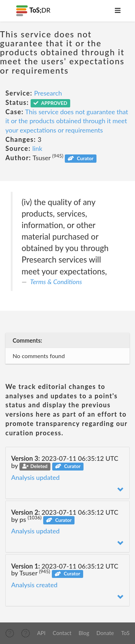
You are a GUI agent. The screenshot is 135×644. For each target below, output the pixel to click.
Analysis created (34, 585)
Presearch (48, 93)
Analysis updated (35, 477)
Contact (62, 633)
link (37, 148)
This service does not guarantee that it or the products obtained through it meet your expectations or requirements (67, 121)
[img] (10, 633)
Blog (84, 633)
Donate (105, 633)
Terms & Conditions (56, 282)
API (41, 633)
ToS (125, 633)
